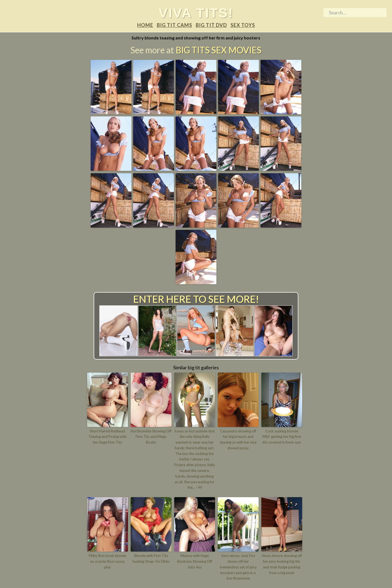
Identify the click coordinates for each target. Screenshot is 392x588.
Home (145, 25)
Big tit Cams (174, 25)
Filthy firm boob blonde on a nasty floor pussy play (107, 561)
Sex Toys (243, 25)
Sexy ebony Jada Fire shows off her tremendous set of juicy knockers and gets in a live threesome (238, 567)
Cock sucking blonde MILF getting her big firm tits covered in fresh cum (282, 437)
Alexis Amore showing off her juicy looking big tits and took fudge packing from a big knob (282, 564)
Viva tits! (196, 13)
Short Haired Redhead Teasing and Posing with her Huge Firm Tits (108, 437)
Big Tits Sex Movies (218, 50)
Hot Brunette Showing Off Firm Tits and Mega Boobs (151, 437)
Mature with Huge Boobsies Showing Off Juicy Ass (195, 561)
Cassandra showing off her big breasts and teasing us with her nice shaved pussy (238, 440)
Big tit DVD (211, 25)
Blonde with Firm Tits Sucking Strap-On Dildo (151, 558)
